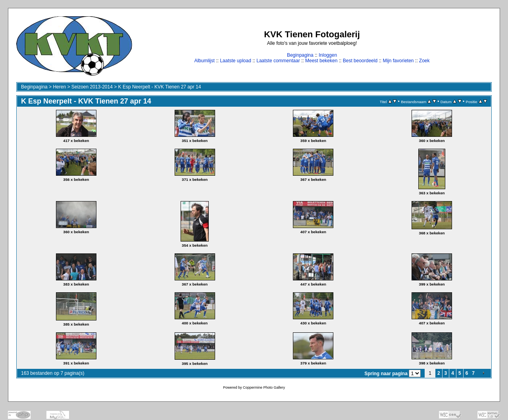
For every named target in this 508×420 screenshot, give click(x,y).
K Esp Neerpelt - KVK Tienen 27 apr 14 (160, 87)
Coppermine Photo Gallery (264, 387)
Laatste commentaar (278, 61)
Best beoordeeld (360, 61)
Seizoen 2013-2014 (92, 87)
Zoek (424, 61)
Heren (59, 87)
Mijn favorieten (398, 61)
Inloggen (328, 55)
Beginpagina (300, 55)
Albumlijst (204, 61)
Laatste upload (236, 61)
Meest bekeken (321, 61)
